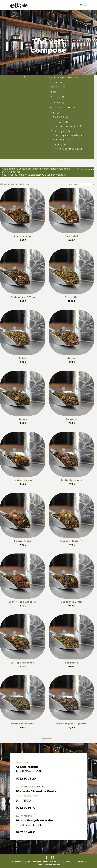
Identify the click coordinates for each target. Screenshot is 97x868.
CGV (11, 862)
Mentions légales (23, 862)
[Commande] (81, 184)
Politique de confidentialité (44, 862)
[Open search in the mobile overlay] (25, 77)
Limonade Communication (48, 865)
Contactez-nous (86, 169)
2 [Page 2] (47, 740)
